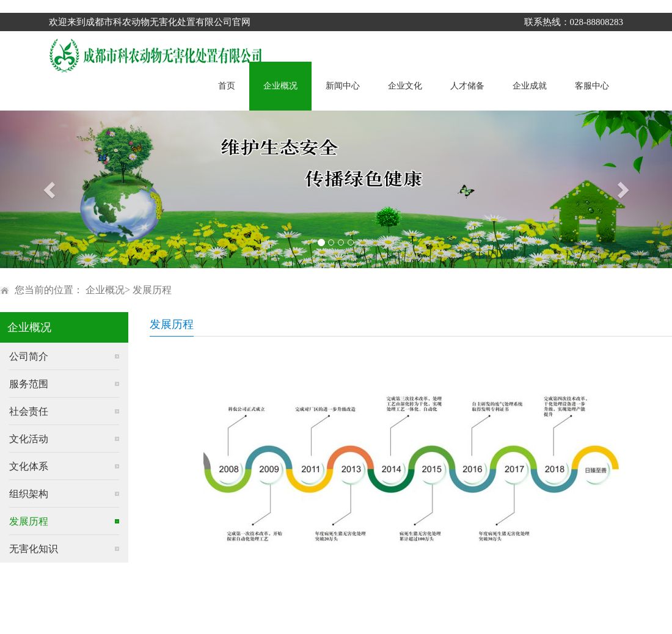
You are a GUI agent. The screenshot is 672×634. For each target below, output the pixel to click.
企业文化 (405, 86)
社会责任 (29, 411)
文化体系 (29, 466)
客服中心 (592, 86)
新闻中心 (343, 86)
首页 (227, 86)
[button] (50, 189)
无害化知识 (34, 549)
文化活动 (29, 439)
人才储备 (467, 86)
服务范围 (29, 384)
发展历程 (152, 290)
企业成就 (530, 86)
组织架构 (29, 494)
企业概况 (280, 86)
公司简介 (29, 356)
